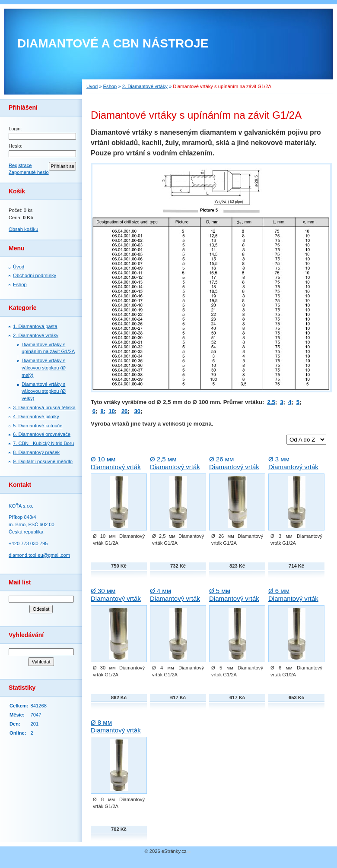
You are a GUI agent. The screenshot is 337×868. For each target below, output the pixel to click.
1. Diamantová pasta (35, 326)
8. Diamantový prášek (36, 452)
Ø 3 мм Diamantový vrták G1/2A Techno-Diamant (293, 471)
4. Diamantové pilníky (36, 417)
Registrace (20, 165)
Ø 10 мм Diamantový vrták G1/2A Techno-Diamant (116, 471)
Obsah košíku (23, 229)
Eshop (20, 284)
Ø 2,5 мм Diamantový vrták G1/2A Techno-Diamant (175, 471)
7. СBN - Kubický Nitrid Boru (43, 443)
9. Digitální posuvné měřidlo (43, 461)
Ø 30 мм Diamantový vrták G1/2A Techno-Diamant (116, 602)
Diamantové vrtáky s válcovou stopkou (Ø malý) (44, 368)
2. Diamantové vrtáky (36, 335)
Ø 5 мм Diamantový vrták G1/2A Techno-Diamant (234, 602)
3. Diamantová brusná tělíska (44, 407)
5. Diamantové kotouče (38, 426)
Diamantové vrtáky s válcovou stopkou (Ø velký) (44, 391)
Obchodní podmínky (35, 275)
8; (103, 411)
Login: (15, 129)
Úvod (19, 267)
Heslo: (16, 146)
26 (124, 411)
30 (137, 411)
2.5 (271, 402)
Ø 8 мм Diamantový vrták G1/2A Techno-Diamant (116, 734)
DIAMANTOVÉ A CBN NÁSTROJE (113, 43)
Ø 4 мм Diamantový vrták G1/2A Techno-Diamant (175, 602)
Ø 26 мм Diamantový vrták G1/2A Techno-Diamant (234, 471)
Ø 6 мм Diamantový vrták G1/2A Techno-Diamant (293, 602)
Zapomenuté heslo (29, 172)
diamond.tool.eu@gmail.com (39, 555)
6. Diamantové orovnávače (42, 434)
